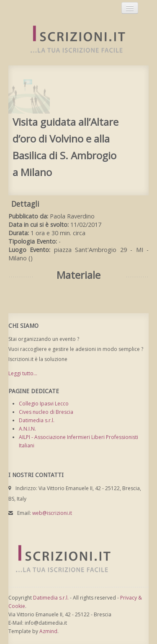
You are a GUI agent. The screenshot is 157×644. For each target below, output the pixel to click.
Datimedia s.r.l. (37, 420)
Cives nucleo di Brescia (46, 412)
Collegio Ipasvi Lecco (44, 404)
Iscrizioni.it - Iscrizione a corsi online (73, 40)
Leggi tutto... (23, 373)
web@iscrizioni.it (52, 513)
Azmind (48, 631)
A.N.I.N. (27, 429)
